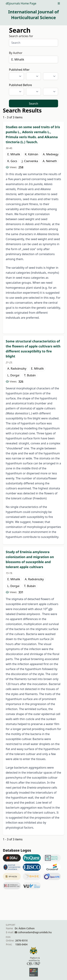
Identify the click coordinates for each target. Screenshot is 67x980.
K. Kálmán (32, 154)
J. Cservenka (30, 161)
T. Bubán (30, 375)
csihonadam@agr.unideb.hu (35, 932)
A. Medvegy (51, 154)
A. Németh (50, 161)
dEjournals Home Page (21, 3)
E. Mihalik (14, 154)
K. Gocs (12, 161)
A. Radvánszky (17, 369)
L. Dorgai (13, 375)
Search (33, 104)
